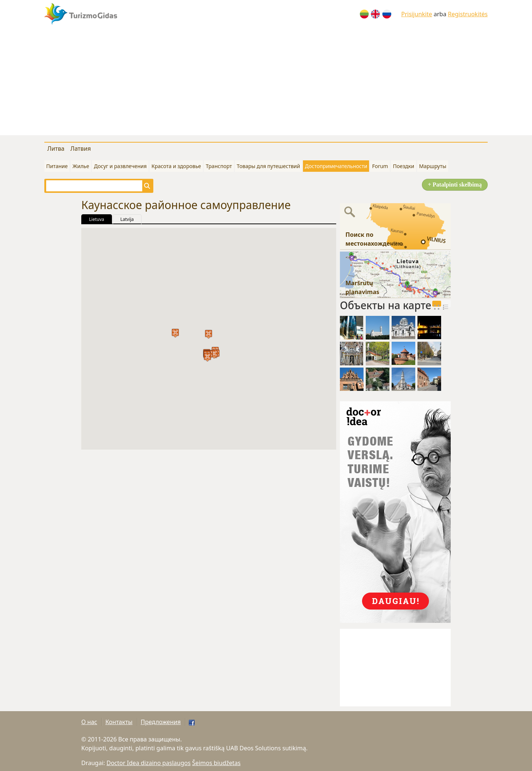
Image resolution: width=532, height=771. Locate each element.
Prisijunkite (417, 14)
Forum (380, 166)
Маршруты (433, 166)
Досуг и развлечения (120, 166)
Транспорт (219, 166)
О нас (89, 722)
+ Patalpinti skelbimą (455, 185)
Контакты (119, 722)
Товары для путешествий (268, 166)
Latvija (127, 219)
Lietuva (97, 219)
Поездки (403, 166)
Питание (57, 166)
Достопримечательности (336, 166)
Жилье (81, 166)
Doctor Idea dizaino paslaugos (149, 763)
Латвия (81, 149)
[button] (209, 334)
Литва (56, 149)
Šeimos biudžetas (216, 763)
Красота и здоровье (176, 166)
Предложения (161, 722)
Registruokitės (468, 14)
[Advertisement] (266, 83)
